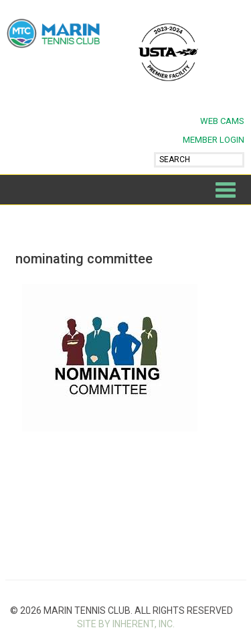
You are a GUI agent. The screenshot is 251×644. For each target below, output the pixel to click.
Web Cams (222, 121)
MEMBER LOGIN (214, 140)
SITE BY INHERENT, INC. (126, 624)
